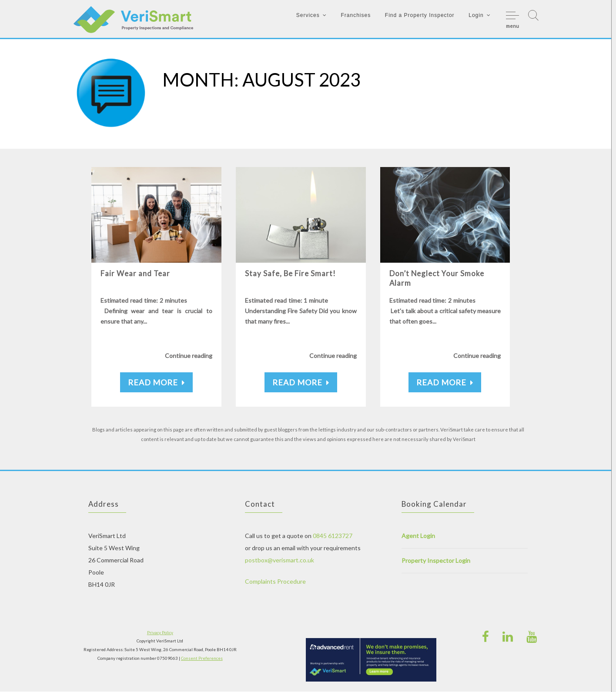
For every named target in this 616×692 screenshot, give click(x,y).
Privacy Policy (160, 633)
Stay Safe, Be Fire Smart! (291, 274)
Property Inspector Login (436, 561)
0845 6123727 (333, 536)
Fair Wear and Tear (135, 274)
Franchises (356, 15)
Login (476, 15)
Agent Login (418, 536)
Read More (156, 383)
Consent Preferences (202, 658)
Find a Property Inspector (420, 15)
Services (308, 15)
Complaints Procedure (275, 582)
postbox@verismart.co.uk (280, 560)
